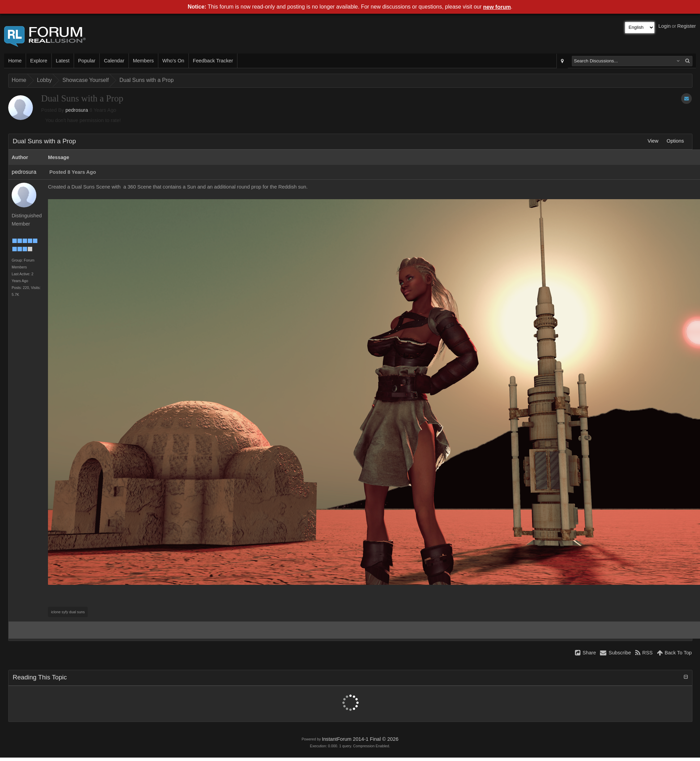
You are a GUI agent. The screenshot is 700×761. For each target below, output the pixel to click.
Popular (87, 61)
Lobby (45, 80)
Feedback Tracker (213, 61)
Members (143, 61)
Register (686, 26)
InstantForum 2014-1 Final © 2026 (360, 739)
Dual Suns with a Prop (146, 80)
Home (15, 61)
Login (665, 26)
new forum (497, 7)
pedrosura (77, 110)
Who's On (173, 61)
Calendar (114, 61)
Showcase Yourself (85, 80)
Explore (39, 61)
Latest (63, 61)
